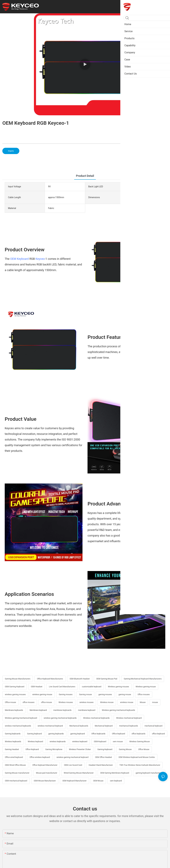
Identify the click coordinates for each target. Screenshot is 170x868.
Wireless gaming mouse (146, 687)
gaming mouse (125, 694)
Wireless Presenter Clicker (80, 749)
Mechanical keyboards (79, 726)
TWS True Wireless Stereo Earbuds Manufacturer (140, 765)
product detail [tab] (85, 176)
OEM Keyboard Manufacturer (74, 781)
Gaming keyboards (13, 734)
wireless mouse (127, 702)
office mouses (29, 702)
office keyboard (158, 734)
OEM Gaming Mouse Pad (107, 679)
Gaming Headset (12, 749)
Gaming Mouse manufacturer (17, 773)
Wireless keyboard (35, 742)
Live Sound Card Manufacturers (62, 687)
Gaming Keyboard (105, 749)
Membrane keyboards (14, 710)
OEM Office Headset (103, 757)
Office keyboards (98, 734)
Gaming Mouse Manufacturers (18, 679)
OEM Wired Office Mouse (15, 765)
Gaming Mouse (125, 749)
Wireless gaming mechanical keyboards (118, 710)
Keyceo (40, 259)
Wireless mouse (107, 702)
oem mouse (118, 742)
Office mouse (10, 702)
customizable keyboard (92, 687)
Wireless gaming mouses (118, 687)
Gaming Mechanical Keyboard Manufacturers (143, 679)
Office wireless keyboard (40, 757)
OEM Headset (37, 687)
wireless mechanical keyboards (18, 726)
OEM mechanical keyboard (16, 781)
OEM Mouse (98, 781)
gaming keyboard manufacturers (149, 773)
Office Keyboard (32, 749)
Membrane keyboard (38, 710)
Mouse (143, 702)
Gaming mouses (66, 694)
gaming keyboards (56, 734)
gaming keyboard (78, 734)
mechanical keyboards (129, 726)
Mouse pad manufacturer (47, 773)
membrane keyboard (87, 710)
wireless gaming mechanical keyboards (60, 718)
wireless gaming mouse (42, 694)
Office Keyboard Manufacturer (45, 765)
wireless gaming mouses (15, 694)
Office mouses (144, 694)
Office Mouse (144, 749)
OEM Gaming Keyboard (15, 687)
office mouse (46, 702)
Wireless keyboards (13, 742)
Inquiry (11, 151)
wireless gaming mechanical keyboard (73, 757)
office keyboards (139, 734)
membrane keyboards (62, 710)
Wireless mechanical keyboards (96, 718)
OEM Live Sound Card (73, 765)
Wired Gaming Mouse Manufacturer (79, 773)
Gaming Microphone (54, 749)
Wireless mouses (66, 702)
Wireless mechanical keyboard (129, 718)
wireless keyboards (58, 742)
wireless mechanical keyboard (50, 726)
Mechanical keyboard (104, 726)
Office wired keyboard (14, 757)
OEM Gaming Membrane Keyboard (115, 773)
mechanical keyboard (153, 726)
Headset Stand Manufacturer (101, 765)
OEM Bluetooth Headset (80, 679)
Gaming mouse (85, 694)
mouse (155, 702)
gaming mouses (105, 694)
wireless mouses (87, 702)
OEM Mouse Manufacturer (45, 781)
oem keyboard (116, 781)
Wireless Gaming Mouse (140, 742)
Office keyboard (119, 734)
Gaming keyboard (34, 734)
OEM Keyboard (20, 259)
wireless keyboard (80, 742)
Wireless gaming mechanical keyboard (21, 718)
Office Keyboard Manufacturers (50, 679)
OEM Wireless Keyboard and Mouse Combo (137, 757)
